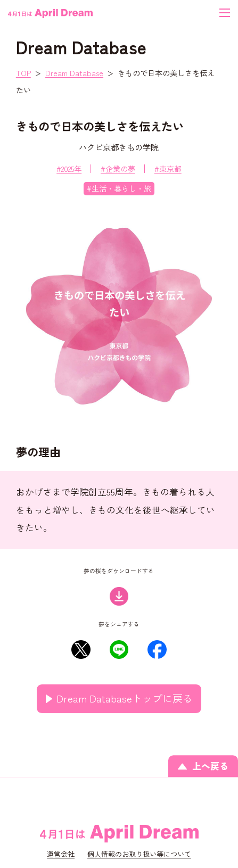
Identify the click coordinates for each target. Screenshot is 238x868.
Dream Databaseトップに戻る (125, 698)
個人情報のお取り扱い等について (139, 854)
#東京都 (168, 168)
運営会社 (61, 854)
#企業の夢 (118, 168)
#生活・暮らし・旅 (119, 188)
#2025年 (69, 168)
